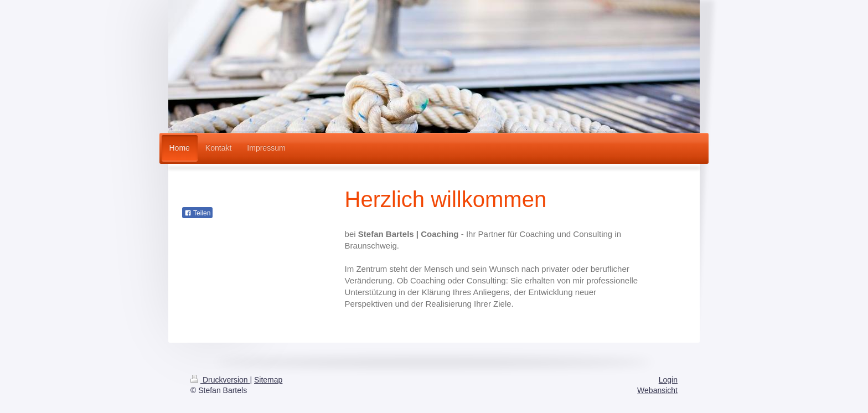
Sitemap (268, 380)
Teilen (197, 213)
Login (668, 380)
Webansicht (657, 390)
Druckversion (220, 380)
